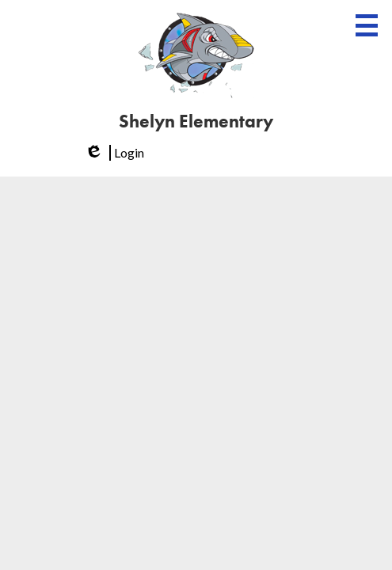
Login (113, 153)
